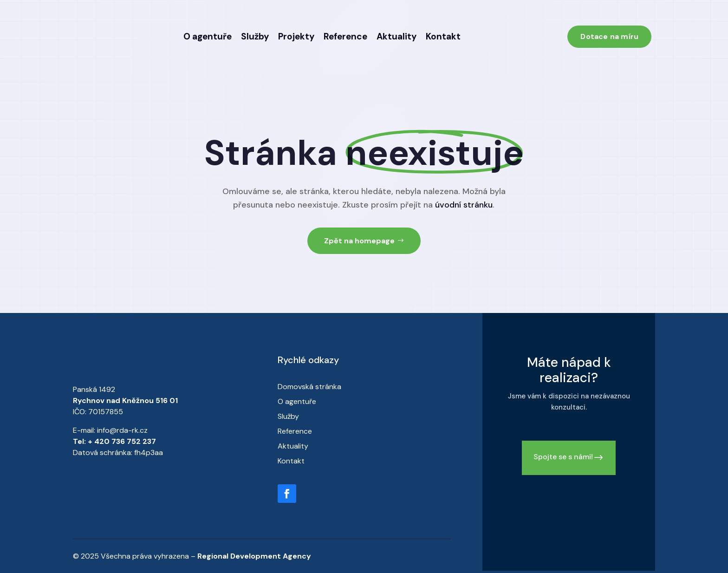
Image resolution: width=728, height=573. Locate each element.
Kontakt (443, 36)
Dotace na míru (609, 36)
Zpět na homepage (359, 241)
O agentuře (208, 36)
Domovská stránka (309, 387)
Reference (345, 36)
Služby (255, 36)
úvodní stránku (464, 205)
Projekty (296, 36)
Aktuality (396, 36)
